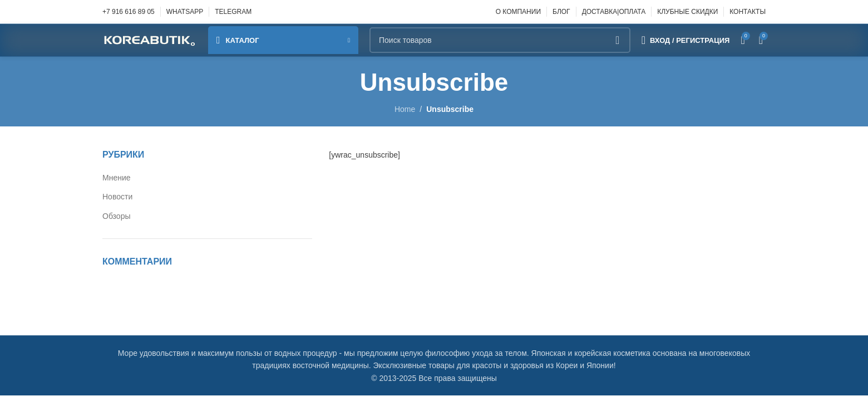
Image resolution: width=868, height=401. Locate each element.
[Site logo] (150, 40)
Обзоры (117, 216)
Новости (117, 197)
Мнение (117, 178)
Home (405, 109)
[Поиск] (500, 40)
